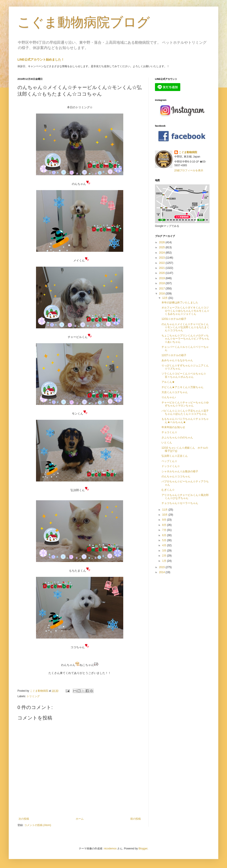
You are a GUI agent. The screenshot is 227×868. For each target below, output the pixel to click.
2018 (162, 283)
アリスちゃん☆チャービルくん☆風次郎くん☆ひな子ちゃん (185, 497)
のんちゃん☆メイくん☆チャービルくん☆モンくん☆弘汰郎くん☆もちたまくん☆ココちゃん (185, 327)
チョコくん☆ (169, 432)
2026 (162, 242)
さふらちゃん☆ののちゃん (177, 437)
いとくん (167, 443)
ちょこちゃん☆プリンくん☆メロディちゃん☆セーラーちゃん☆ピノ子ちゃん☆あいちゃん (185, 339)
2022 (162, 263)
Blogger (143, 849)
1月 (165, 561)
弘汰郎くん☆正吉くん (175, 456)
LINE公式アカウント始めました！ (41, 59)
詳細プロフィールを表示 (189, 170)
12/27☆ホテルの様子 (174, 355)
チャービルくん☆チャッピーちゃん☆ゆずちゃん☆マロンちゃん (185, 404)
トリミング (33, 696)
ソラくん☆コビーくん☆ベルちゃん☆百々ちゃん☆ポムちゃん (184, 375)
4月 (165, 545)
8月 (165, 525)
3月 (165, 551)
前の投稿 (136, 819)
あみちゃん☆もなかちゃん (177, 360)
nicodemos (110, 849)
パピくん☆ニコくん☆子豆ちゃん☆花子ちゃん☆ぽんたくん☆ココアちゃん (185, 412)
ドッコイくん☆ (171, 466)
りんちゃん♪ (169, 397)
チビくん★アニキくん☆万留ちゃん (182, 387)
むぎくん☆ (168, 490)
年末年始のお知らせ (173, 427)
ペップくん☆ (169, 461)
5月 (165, 540)
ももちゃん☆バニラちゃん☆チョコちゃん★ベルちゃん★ (185, 420)
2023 (162, 258)
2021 (162, 268)
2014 (162, 572)
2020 (162, 273)
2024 (162, 253)
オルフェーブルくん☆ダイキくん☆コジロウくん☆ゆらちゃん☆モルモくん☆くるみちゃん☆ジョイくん (185, 311)
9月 (165, 520)
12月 (165, 298)
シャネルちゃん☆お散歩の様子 (180, 471)
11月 (165, 510)
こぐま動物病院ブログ (84, 22)
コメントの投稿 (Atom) (38, 825)
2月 (165, 556)
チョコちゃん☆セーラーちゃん (180, 503)
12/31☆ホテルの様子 (174, 319)
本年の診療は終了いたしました (180, 303)
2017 (162, 289)
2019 (162, 278)
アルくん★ (168, 382)
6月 (165, 535)
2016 (162, 294)
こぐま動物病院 (188, 152)
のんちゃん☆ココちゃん (176, 476)
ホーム (80, 819)
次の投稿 (24, 819)
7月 (165, 530)
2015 (162, 567)
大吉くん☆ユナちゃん (175, 392)
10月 (165, 515)
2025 (162, 247)
